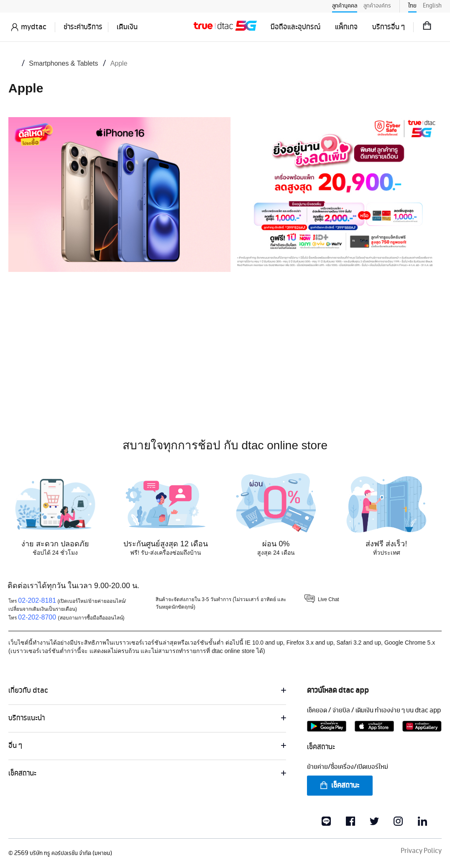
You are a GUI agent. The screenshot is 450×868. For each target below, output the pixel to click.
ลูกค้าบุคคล (345, 6)
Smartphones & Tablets (63, 63)
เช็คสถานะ (339, 786)
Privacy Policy (421, 851)
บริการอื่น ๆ (389, 27)
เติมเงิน (127, 27)
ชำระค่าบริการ (83, 27)
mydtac (34, 27)
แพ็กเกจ (346, 27)
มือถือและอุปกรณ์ (295, 27)
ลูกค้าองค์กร (377, 6)
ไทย (412, 6)
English (432, 6)
